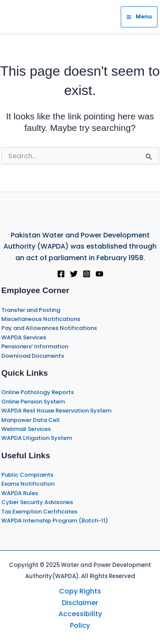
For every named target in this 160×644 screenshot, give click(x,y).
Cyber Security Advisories (37, 502)
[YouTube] (99, 274)
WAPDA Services (24, 337)
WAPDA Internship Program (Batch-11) (55, 521)
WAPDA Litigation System (37, 438)
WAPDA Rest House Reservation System (56, 411)
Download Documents (33, 356)
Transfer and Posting (31, 310)
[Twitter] (74, 274)
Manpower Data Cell (31, 420)
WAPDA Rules (20, 493)
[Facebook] (61, 274)
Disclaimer (80, 603)
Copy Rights (80, 591)
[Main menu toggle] (139, 17)
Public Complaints (27, 475)
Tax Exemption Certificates (39, 512)
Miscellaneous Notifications (41, 319)
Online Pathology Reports (38, 392)
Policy (80, 625)
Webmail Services (26, 429)
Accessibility (80, 614)
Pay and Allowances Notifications (49, 328)
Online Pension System (33, 402)
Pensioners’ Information (35, 346)
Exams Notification (28, 484)
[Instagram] (87, 274)
